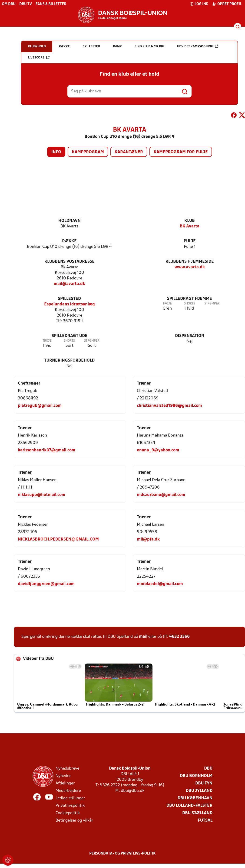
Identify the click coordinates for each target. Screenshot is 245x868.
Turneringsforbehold (69, 361)
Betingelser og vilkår (74, 821)
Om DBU (9, 4)
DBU (208, 769)
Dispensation (190, 336)
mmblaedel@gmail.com (160, 584)
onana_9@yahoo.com (158, 450)
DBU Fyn (204, 783)
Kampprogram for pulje (181, 152)
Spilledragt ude (70, 336)
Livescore (39, 57)
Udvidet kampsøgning (198, 46)
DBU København (195, 798)
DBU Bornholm (196, 776)
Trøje (167, 304)
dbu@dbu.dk (133, 791)
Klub (190, 221)
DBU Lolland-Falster (189, 806)
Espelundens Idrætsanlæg (70, 304)
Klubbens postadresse (70, 262)
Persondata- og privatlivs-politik (122, 854)
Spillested (69, 299)
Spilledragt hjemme (190, 299)
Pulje (190, 241)
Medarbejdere (68, 791)
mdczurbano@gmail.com (161, 495)
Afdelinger (65, 783)
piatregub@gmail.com (40, 406)
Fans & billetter (51, 4)
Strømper (212, 304)
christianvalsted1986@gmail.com (169, 406)
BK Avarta (190, 226)
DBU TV (26, 4)
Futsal (205, 821)
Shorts (190, 304)
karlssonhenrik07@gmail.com (47, 450)
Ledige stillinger (70, 798)
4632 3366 (179, 637)
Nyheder (63, 776)
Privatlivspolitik (70, 806)
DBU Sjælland (197, 813)
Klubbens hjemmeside (190, 262)
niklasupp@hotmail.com (42, 495)
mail (143, 637)
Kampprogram (88, 152)
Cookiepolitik (68, 813)
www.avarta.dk (190, 267)
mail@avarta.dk (69, 284)
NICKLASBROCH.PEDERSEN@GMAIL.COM (58, 539)
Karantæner (129, 152)
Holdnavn (70, 221)
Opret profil (227, 4)
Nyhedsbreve (67, 769)
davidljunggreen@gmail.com (46, 584)
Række (69, 241)
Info (56, 152)
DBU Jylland (199, 791)
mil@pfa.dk (148, 539)
